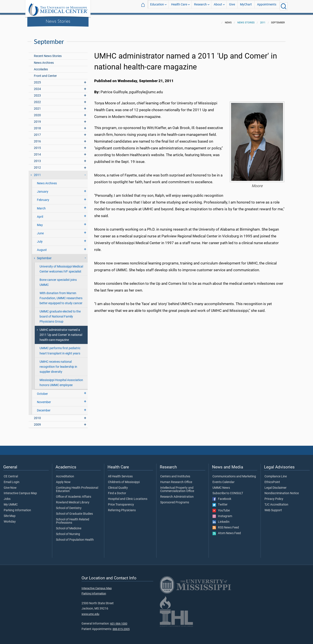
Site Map (10, 513)
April (40, 214)
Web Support (273, 508)
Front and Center (45, 73)
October (42, 391)
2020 (37, 113)
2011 (263, 20)
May (40, 222)
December (44, 408)
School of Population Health (75, 537)
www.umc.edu (90, 611)
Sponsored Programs (175, 500)
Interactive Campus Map (20, 491)
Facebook (222, 496)
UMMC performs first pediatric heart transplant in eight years (60, 348)
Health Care (179, 6)
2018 (37, 126)
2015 (37, 145)
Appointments (267, 6)
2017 (37, 132)
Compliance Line (276, 474)
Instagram (222, 514)
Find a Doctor (117, 491)
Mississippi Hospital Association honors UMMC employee (61, 380)
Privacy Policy (274, 496)
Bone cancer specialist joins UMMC (58, 280)
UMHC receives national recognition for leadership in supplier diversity (58, 364)
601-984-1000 (119, 621)
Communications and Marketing (234, 474)
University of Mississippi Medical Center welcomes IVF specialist (61, 266)
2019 (37, 119)
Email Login (12, 480)
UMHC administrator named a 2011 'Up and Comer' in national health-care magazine (61, 332)
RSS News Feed (226, 525)
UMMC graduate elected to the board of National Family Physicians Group (60, 314)
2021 (37, 106)
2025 (37, 80)
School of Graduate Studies (74, 511)
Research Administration (177, 494)
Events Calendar (223, 480)
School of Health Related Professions (73, 519)
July (40, 239)
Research (200, 6)
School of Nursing (68, 532)
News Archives (44, 60)
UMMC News (221, 485)
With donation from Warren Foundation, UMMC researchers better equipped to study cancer (61, 296)
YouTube (221, 508)
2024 (37, 86)
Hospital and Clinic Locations (128, 496)
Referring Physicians (122, 508)
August (42, 247)
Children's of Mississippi (124, 480)
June (40, 231)
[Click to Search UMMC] (284, 6)
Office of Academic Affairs (74, 494)
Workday (10, 519)
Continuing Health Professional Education (77, 487)
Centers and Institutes (175, 474)
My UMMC (11, 502)
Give (232, 6)
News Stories (58, 21)
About (218, 6)
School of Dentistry (69, 506)
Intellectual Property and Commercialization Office (177, 487)
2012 (37, 165)
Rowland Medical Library (73, 500)
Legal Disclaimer (276, 485)
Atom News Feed (227, 531)
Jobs (7, 496)
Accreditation (65, 474)
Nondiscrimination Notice (282, 491)
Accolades (41, 67)
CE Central (11, 474)
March (41, 206)
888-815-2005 (121, 626)
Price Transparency (121, 502)
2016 (37, 139)
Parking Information (17, 508)
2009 (37, 422)
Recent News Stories (48, 53)
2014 (37, 152)
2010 (37, 415)
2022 (37, 99)
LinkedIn (221, 519)
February (43, 197)
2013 (37, 158)
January (43, 189)
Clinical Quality (118, 485)
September (44, 256)
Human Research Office (176, 480)
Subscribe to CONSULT (228, 491)
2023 (37, 93)
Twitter (220, 502)
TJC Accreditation (276, 502)
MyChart (246, 6)
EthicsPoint (272, 480)
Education (157, 6)
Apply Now (63, 480)
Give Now (10, 485)
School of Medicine (69, 526)
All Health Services (120, 474)
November (44, 400)
